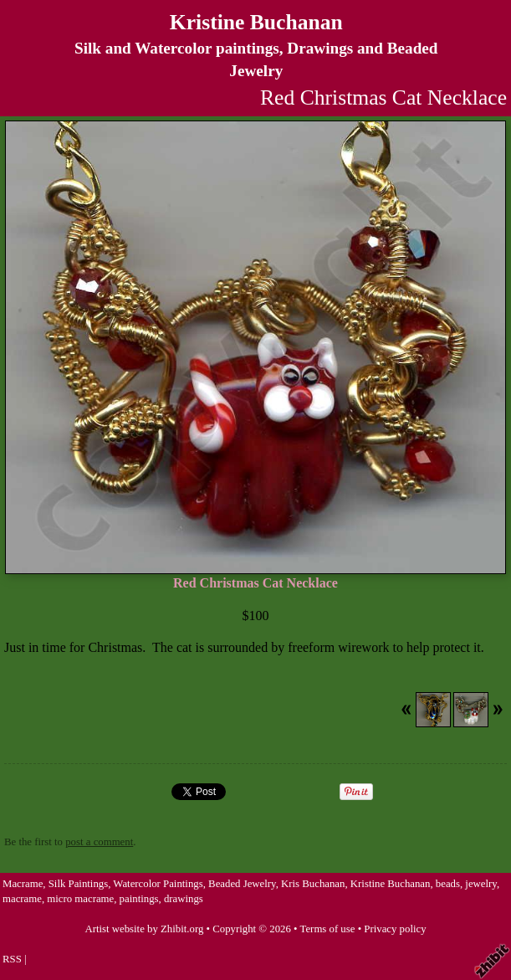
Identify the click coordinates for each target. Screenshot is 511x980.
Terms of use (328, 929)
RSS (12, 959)
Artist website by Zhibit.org (144, 929)
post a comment (99, 842)
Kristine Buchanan (256, 22)
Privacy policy (395, 929)
